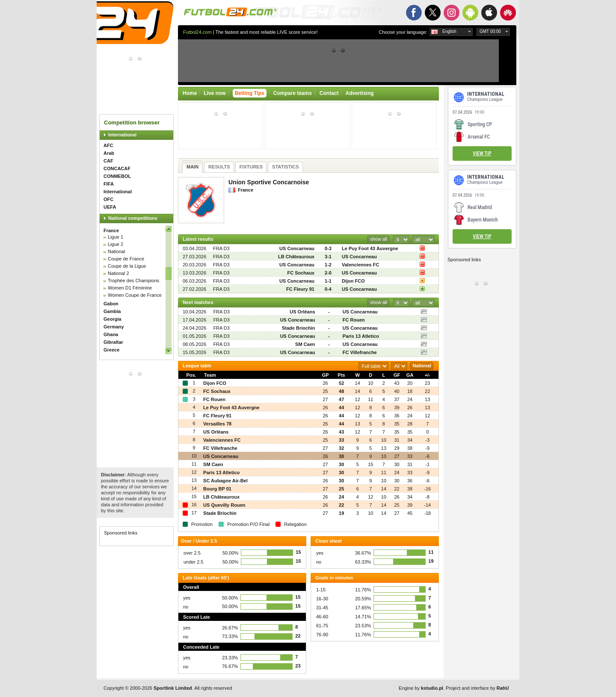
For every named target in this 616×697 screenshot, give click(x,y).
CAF (108, 161)
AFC (108, 145)
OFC (108, 199)
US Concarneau (297, 248)
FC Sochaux (301, 273)
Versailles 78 (217, 424)
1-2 (328, 265)
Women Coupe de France (135, 295)
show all (379, 239)
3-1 (328, 257)
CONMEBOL (117, 176)
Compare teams (293, 93)
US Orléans (302, 312)
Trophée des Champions (133, 281)
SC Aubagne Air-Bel (225, 481)
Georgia (113, 319)
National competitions (133, 218)
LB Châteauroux (296, 257)
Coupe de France (126, 259)
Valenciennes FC (360, 265)
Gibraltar (113, 342)
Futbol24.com (197, 32)
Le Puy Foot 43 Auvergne (370, 248)
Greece (111, 350)
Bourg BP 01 (217, 489)
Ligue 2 (115, 244)
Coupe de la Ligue (127, 266)
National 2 (118, 273)
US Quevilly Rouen (224, 505)
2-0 (328, 273)
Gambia (112, 311)
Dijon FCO (353, 281)
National (116, 251)
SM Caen (305, 344)
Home (190, 93)
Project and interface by (477, 688)
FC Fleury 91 (300, 289)
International (122, 135)
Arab (109, 153)
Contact (329, 93)
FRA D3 (221, 248)
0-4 (328, 289)
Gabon (111, 304)
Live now (215, 93)
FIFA (109, 184)
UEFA (110, 207)
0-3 (328, 248)
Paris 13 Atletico (361, 336)
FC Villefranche (360, 352)
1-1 (328, 281)
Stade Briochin (299, 328)
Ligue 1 (115, 237)
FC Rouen (354, 320)
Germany (114, 327)
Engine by (421, 688)
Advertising (360, 93)
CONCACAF (117, 168)
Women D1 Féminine (130, 288)
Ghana (111, 334)
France (111, 230)
